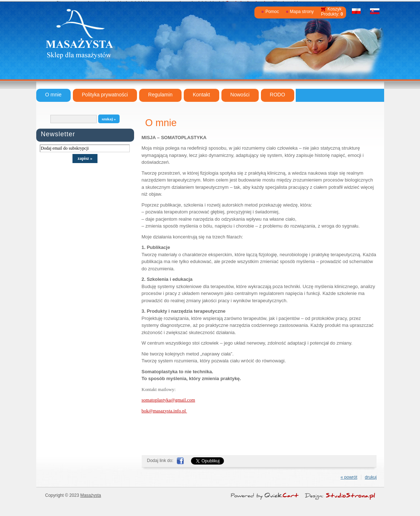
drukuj (371, 477)
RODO (278, 95)
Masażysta (90, 495)
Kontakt (201, 95)
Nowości (240, 95)
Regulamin (160, 95)
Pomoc (272, 12)
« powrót (349, 477)
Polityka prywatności (105, 95)
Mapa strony (302, 12)
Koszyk (335, 9)
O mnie (53, 95)
